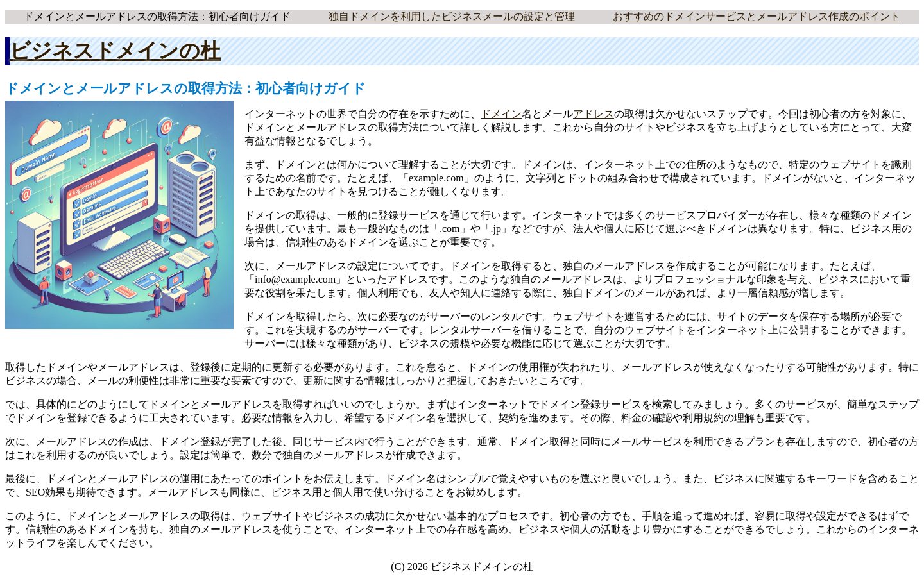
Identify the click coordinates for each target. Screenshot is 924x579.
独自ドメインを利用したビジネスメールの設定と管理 (452, 16)
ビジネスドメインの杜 (115, 51)
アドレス (594, 114)
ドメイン (501, 114)
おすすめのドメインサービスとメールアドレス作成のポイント (757, 16)
